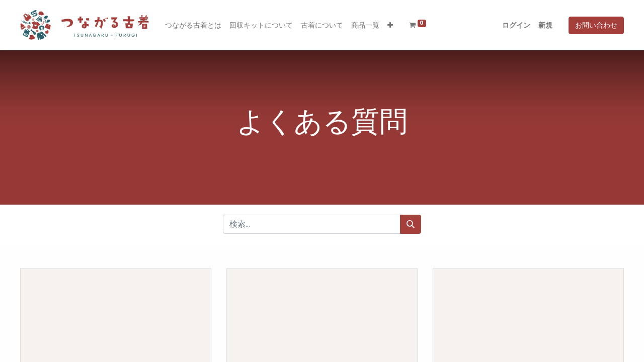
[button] (390, 25)
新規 (545, 25)
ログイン (516, 25)
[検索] (411, 224)
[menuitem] (193, 25)
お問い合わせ (596, 25)
